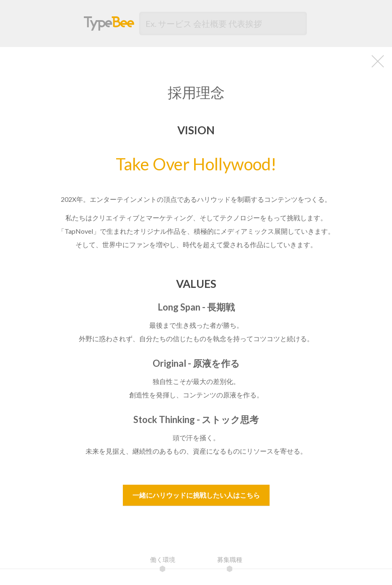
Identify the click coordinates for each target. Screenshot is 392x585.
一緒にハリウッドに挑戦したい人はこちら (196, 495)
